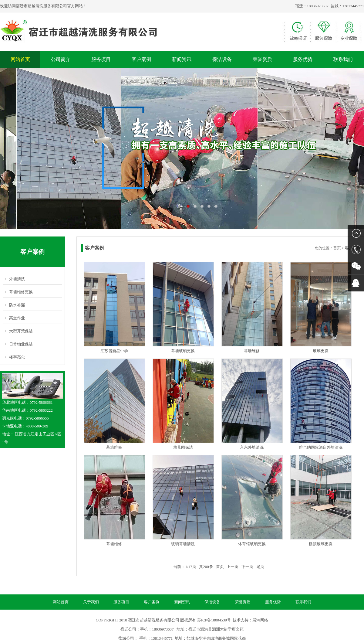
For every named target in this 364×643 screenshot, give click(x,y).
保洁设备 (222, 59)
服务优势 (303, 59)
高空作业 (17, 318)
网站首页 (20, 59)
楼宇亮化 (17, 357)
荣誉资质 (262, 59)
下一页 (247, 567)
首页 (337, 248)
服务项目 (101, 59)
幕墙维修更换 (21, 292)
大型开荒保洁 (21, 331)
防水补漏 (17, 305)
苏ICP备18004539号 (214, 620)
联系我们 (343, 59)
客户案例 (141, 59)
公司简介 (61, 59)
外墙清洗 (17, 279)
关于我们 (91, 602)
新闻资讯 (182, 59)
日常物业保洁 (21, 344)
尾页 (260, 567)
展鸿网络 (260, 620)
